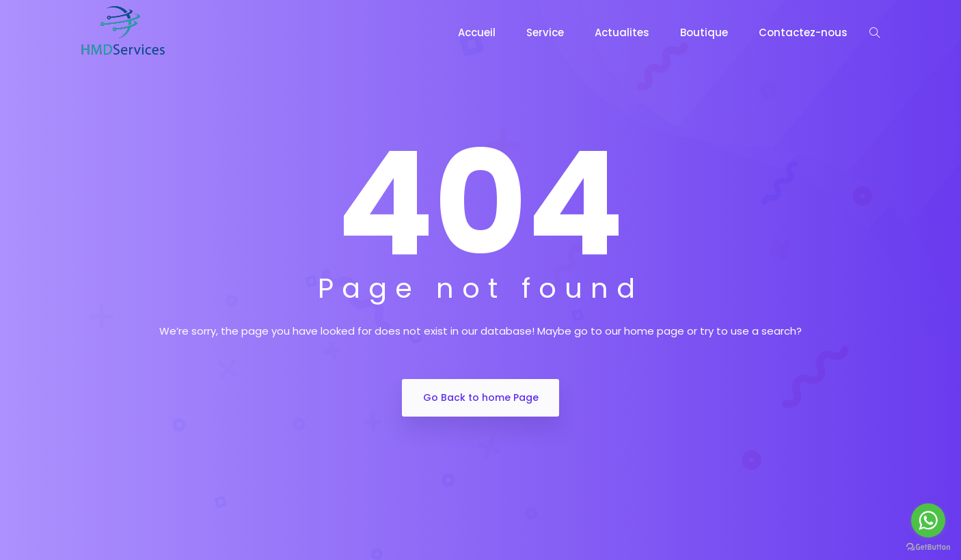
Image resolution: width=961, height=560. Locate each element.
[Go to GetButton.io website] (928, 546)
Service (545, 32)
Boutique (704, 32)
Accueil (477, 32)
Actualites (622, 32)
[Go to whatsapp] (928, 520)
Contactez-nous (803, 32)
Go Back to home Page (481, 397)
